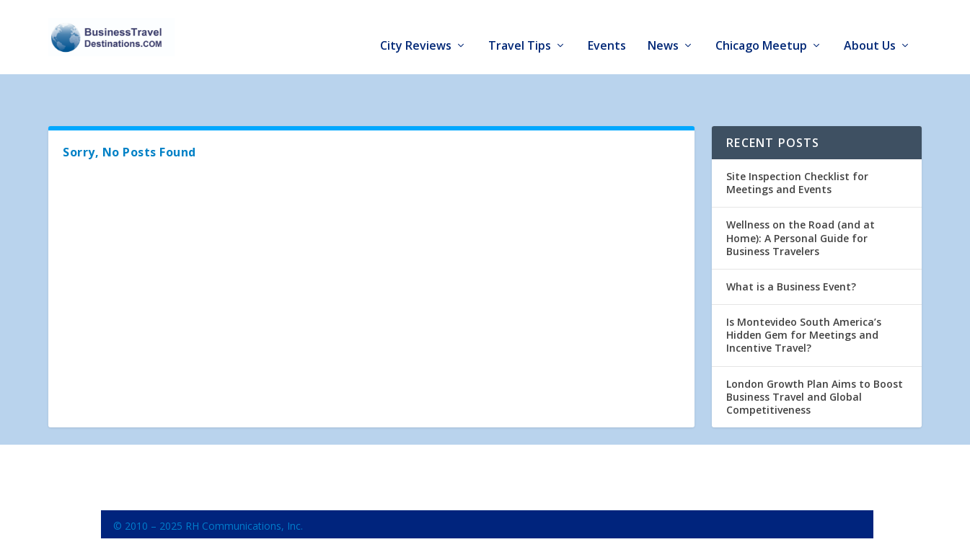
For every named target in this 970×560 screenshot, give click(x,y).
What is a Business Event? (791, 247)
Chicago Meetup (761, 30)
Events (607, 30)
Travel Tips (520, 30)
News (663, 30)
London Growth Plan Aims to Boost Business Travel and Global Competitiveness (815, 357)
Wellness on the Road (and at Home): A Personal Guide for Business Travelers (801, 198)
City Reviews (416, 30)
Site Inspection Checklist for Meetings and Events (797, 143)
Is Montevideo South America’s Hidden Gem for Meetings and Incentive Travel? (804, 295)
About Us (870, 30)
